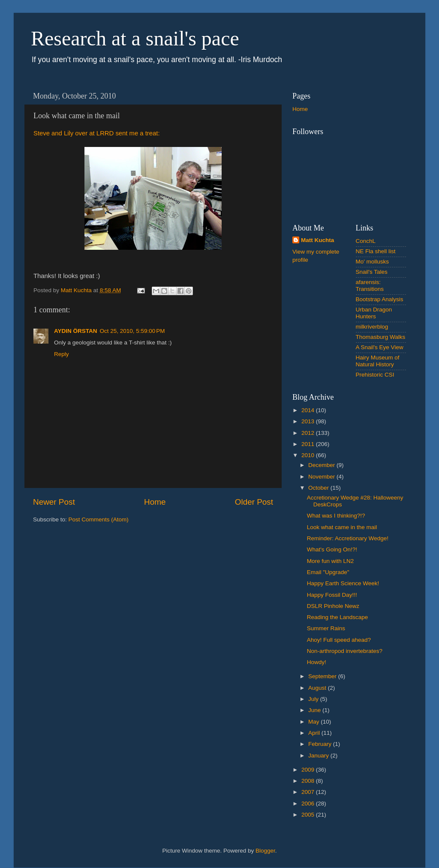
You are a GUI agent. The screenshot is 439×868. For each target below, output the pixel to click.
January (319, 756)
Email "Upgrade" (328, 572)
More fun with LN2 (331, 561)
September (323, 676)
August (318, 688)
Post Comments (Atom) (99, 519)
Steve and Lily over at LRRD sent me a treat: (97, 133)
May (314, 722)
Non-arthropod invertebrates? (345, 651)
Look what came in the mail (342, 527)
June (315, 710)
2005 (309, 815)
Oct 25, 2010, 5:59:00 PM (132, 331)
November (322, 477)
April (315, 733)
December (322, 465)
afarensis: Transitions (370, 286)
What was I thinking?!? (336, 516)
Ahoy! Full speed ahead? (339, 640)
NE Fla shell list (376, 251)
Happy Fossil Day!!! (332, 595)
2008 (309, 781)
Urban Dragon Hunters (374, 313)
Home (155, 502)
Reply (62, 354)
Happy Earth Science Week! (343, 583)
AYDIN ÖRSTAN (76, 331)
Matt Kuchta (317, 240)
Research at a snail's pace (135, 38)
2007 (309, 792)
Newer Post (54, 502)
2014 (309, 410)
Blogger (265, 851)
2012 (309, 433)
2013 (309, 421)
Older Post (254, 502)
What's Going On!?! (332, 549)
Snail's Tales (372, 272)
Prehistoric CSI (375, 375)
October (319, 488)
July (314, 699)
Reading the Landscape (338, 617)
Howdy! (317, 662)
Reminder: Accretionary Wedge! (348, 538)
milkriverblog (372, 327)
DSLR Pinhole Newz (333, 606)
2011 (309, 444)
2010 (309, 455)
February (321, 744)
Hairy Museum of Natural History (378, 361)
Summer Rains (326, 628)
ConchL (366, 241)
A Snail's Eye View (380, 347)
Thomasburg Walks (381, 337)
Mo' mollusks (373, 262)
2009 (309, 770)
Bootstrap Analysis (380, 299)
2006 (309, 804)
